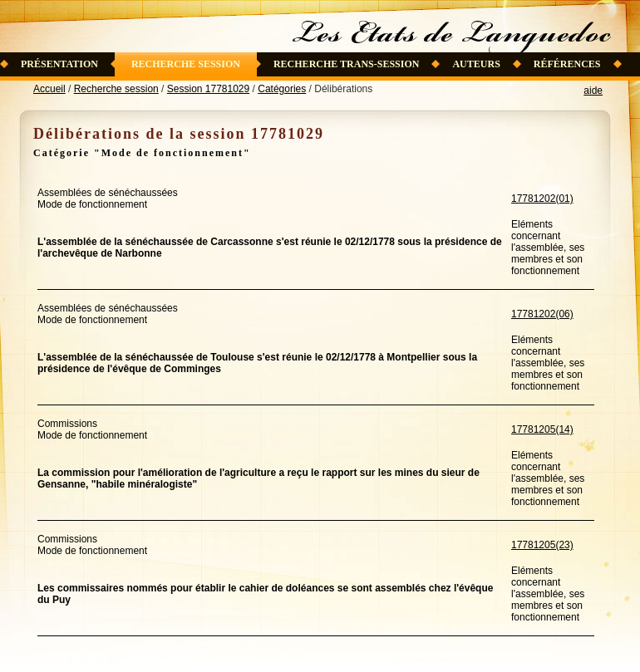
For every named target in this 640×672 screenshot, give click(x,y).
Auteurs (476, 64)
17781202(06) (542, 314)
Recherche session (186, 64)
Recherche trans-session (347, 64)
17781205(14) (542, 429)
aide (593, 91)
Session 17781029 (208, 89)
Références (567, 64)
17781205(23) (542, 545)
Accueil (49, 89)
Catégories (282, 89)
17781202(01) (542, 199)
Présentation (59, 64)
